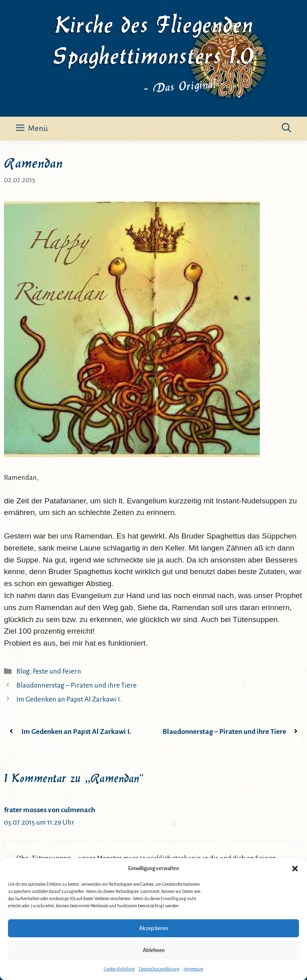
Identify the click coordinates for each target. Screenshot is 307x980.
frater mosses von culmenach (50, 810)
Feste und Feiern (57, 671)
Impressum (193, 969)
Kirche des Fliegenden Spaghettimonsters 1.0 (153, 38)
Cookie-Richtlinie (119, 969)
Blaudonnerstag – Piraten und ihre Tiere (77, 685)
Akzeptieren (153, 928)
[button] (295, 869)
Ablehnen (154, 950)
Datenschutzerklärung (159, 969)
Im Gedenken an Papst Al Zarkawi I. (69, 699)
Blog (23, 671)
